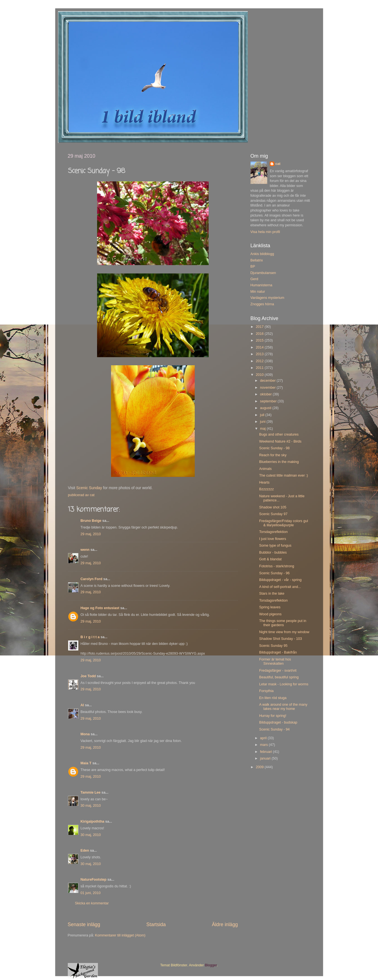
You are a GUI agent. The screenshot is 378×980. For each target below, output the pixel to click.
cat (278, 164)
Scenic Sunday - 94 (274, 729)
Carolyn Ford (92, 579)
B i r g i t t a (90, 637)
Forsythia (266, 691)
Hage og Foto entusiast (100, 608)
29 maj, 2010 (91, 534)
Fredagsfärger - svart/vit (278, 671)
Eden (85, 851)
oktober (266, 394)
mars (264, 745)
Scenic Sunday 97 (273, 514)
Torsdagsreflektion (273, 532)
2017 (260, 327)
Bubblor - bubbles (273, 553)
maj (263, 429)
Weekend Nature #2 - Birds (280, 441)
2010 (260, 375)
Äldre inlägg (225, 924)
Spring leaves (270, 607)
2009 (260, 767)
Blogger (211, 965)
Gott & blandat (270, 559)
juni (263, 422)
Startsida (156, 924)
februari (266, 752)
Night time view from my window (284, 632)
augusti (266, 408)
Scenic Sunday (89, 488)
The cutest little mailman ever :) (284, 475)
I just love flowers (273, 539)
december (268, 381)
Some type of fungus (275, 546)
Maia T (86, 763)
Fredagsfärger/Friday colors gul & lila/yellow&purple (284, 523)
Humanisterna (261, 285)
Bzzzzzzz (266, 489)
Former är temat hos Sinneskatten (275, 661)
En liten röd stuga (273, 698)
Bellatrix (257, 260)
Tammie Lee (91, 792)
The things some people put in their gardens (283, 623)
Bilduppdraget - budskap (278, 722)
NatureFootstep (94, 880)
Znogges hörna (262, 304)
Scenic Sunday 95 (273, 646)
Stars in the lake (272, 594)
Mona (85, 734)
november (268, 388)
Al (82, 705)
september (269, 401)
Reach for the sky (273, 455)
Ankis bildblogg (262, 254)
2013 (260, 354)
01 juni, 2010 (91, 893)
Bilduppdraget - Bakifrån (278, 652)
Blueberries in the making (279, 462)
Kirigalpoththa (92, 822)
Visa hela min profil (265, 232)
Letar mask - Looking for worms (284, 684)
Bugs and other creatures (279, 434)
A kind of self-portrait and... (280, 587)
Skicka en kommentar (92, 903)
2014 (260, 347)
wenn (85, 550)
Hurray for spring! (273, 716)
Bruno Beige (91, 521)
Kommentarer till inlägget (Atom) (120, 935)
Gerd (254, 279)
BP (253, 266)
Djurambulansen (263, 273)
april (264, 738)
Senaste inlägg (84, 924)
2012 (260, 361)
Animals (265, 469)
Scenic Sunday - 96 (274, 573)
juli (263, 415)
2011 (260, 368)
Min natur (258, 292)
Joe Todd (88, 676)
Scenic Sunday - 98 (274, 448)
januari (266, 758)
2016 (260, 334)
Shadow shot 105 (273, 507)
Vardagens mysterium (268, 298)
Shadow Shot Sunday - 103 (281, 639)
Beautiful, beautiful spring (279, 677)
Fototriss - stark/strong (277, 566)
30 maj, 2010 (91, 806)
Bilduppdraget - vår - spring (280, 580)
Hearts (264, 482)
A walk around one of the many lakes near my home (283, 707)
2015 (260, 340)
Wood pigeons (270, 614)
